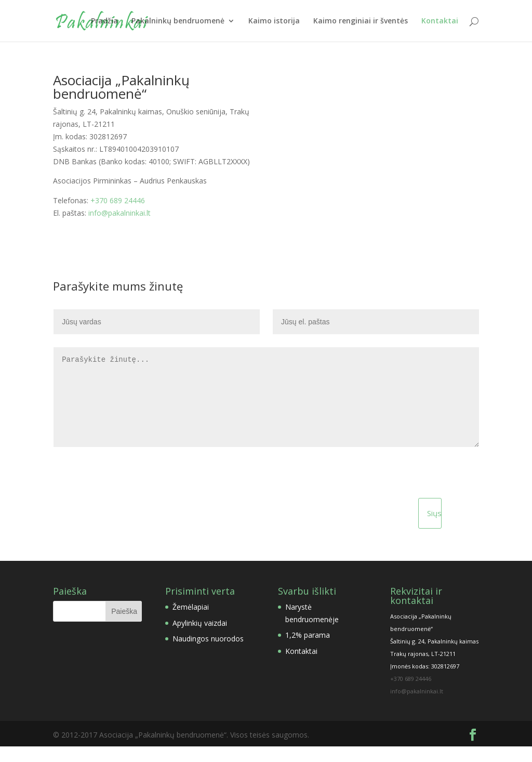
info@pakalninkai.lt (119, 213)
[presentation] (119, 500)
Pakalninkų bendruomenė (178, 21)
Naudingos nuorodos (208, 654)
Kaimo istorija (274, 21)
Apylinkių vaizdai (200, 639)
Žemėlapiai (191, 622)
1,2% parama (308, 651)
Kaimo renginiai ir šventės (361, 21)
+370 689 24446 (118, 200)
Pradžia (104, 21)
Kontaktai (440, 21)
